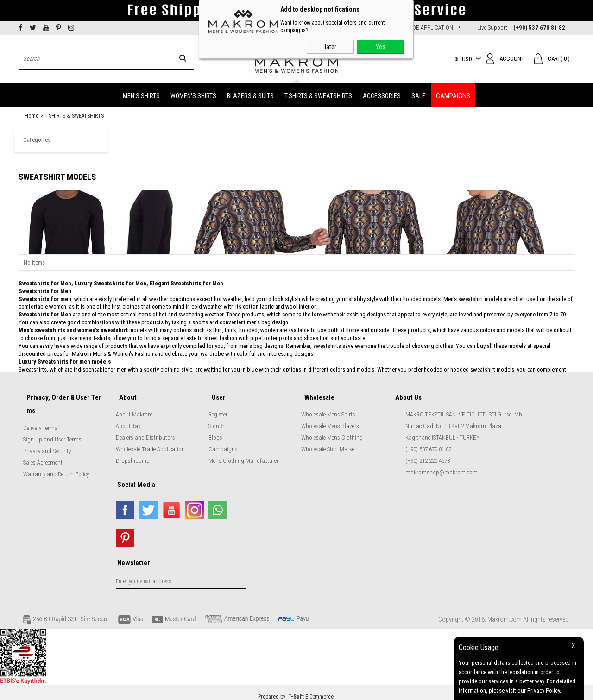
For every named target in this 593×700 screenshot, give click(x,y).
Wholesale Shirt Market (329, 445)
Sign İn (217, 421)
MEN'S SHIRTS (141, 94)
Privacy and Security (47, 442)
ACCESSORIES (382, 94)
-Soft (297, 688)
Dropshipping (133, 456)
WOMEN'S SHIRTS (193, 94)
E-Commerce (319, 688)
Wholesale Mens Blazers (330, 421)
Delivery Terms (40, 419)
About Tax (128, 421)
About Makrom (134, 410)
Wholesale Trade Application (150, 445)
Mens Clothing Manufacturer (243, 456)
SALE (418, 94)
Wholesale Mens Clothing (332, 433)
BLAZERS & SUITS (250, 94)
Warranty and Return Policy (56, 465)
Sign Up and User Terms (52, 431)
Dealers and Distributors (145, 433)
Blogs (215, 433)
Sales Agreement (43, 454)
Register (218, 410)
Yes (381, 47)
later (331, 47)
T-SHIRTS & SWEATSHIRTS (318, 94)
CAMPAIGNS (453, 94)
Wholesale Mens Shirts (328, 410)
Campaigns (223, 445)
